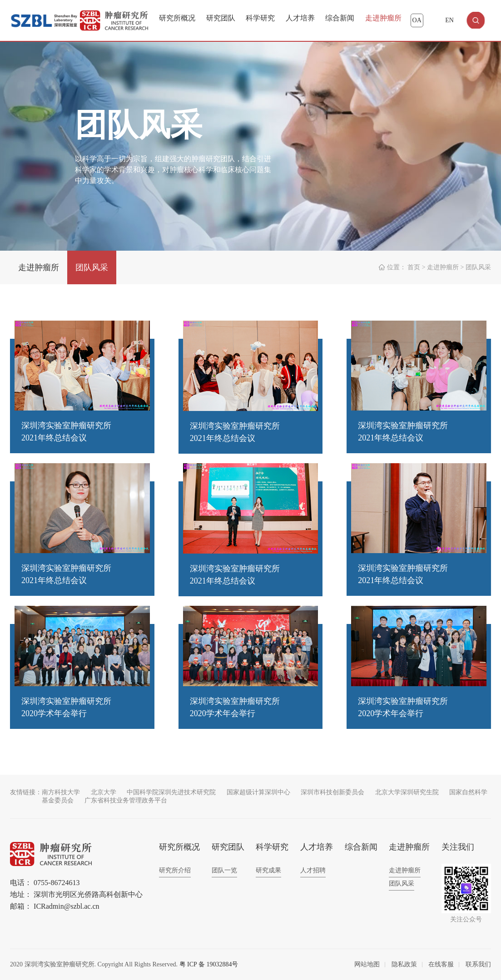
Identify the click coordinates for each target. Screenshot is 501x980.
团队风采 (92, 267)
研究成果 (268, 870)
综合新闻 (340, 18)
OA (417, 20)
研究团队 (221, 18)
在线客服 (441, 964)
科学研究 (260, 18)
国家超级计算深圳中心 (258, 792)
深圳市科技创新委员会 (332, 792)
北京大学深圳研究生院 (407, 792)
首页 (414, 267)
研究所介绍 (175, 870)
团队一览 (224, 870)
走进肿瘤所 (383, 18)
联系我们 (478, 964)
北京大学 (104, 792)
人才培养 (300, 18)
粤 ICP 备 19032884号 (209, 964)
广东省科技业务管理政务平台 (126, 800)
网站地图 (367, 964)
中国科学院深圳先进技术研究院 (171, 792)
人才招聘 (313, 870)
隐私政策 (404, 964)
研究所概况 (177, 18)
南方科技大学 (61, 792)
